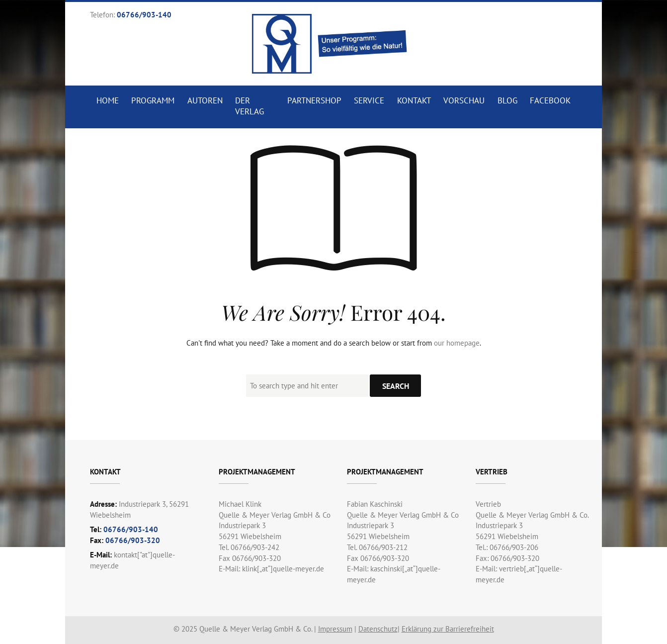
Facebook (550, 100)
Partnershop (314, 100)
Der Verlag (250, 106)
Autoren (205, 100)
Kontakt (414, 100)
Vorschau (464, 100)
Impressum (335, 629)
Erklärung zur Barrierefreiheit (448, 629)
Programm (153, 100)
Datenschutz (378, 629)
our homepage (457, 343)
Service (369, 100)
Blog (507, 100)
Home (108, 100)
